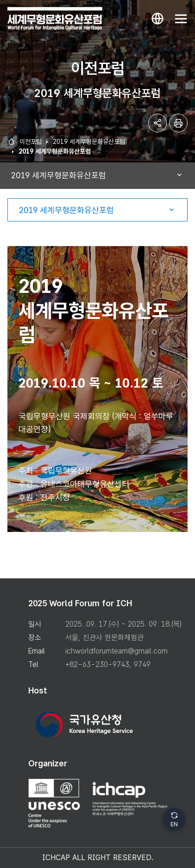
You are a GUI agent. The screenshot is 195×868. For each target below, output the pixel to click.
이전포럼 (31, 142)
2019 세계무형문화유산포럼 (89, 142)
